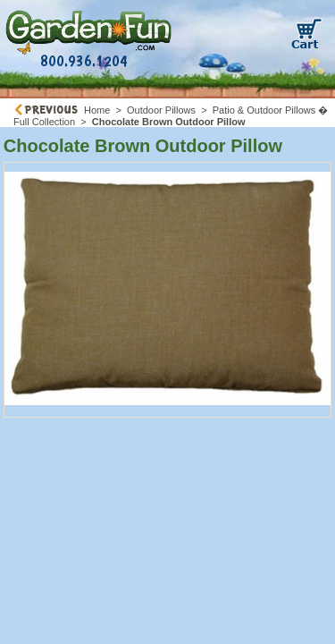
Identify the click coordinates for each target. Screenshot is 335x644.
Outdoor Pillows (161, 110)
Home (97, 110)
